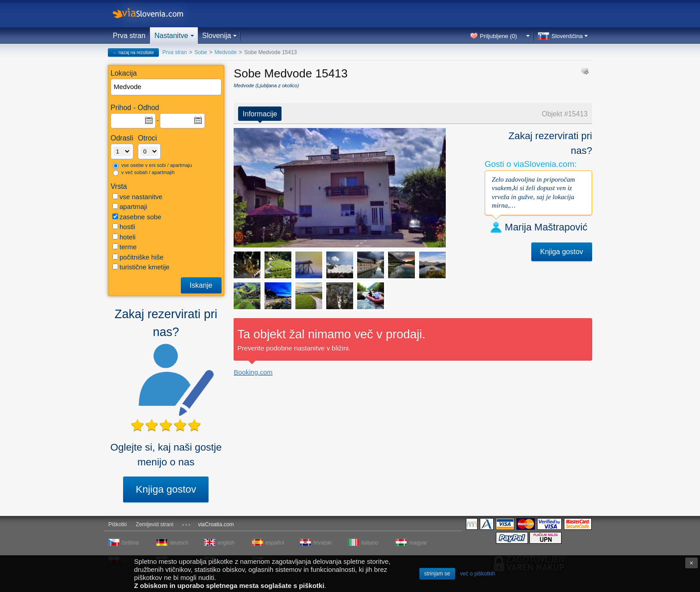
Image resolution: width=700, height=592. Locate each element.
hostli (124, 227)
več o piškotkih (478, 574)
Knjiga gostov (166, 489)
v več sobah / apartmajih (144, 173)
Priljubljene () (498, 36)
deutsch (179, 543)
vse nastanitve (137, 197)
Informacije (260, 114)
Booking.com (253, 372)
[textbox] (166, 87)
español (275, 543)
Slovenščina (567, 36)
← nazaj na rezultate (133, 53)
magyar (418, 543)
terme (124, 247)
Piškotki (117, 524)
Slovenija (217, 36)
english (226, 543)
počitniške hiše (138, 257)
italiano (370, 543)
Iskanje (201, 285)
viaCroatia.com (216, 524)
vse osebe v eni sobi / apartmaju (152, 166)
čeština (130, 543)
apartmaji (130, 207)
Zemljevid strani (154, 524)
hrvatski (322, 543)
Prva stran (129, 36)
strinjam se (437, 574)
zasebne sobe (137, 217)
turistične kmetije (141, 267)
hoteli (124, 237)
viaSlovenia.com (155, 14)
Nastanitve (171, 36)
